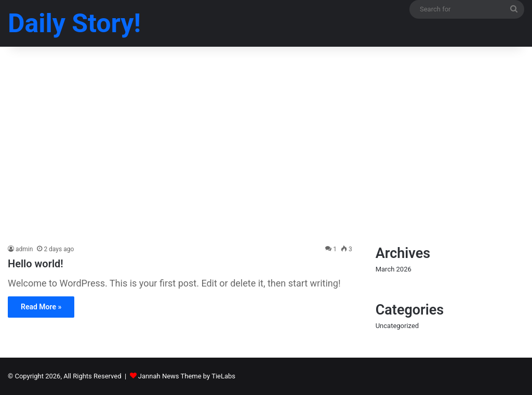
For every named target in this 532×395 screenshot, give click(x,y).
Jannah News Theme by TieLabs (187, 376)
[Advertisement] (266, 156)
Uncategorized (397, 326)
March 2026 (394, 269)
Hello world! (36, 264)
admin (24, 249)
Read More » (41, 307)
